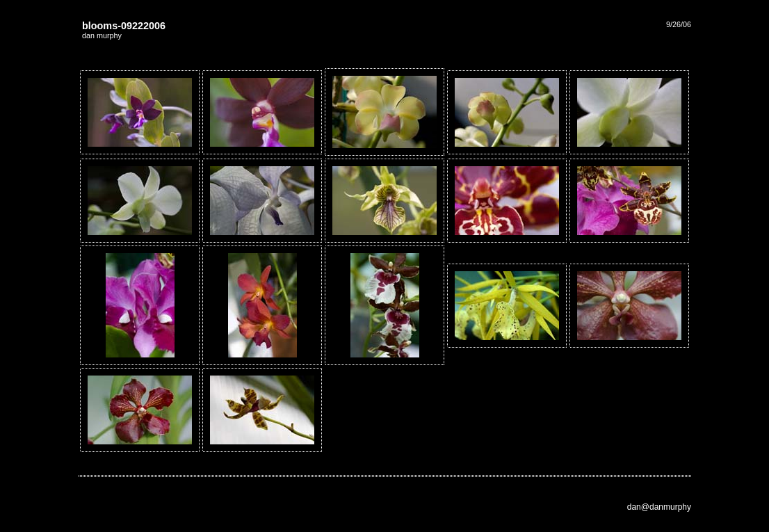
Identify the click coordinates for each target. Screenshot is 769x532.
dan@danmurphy (659, 507)
